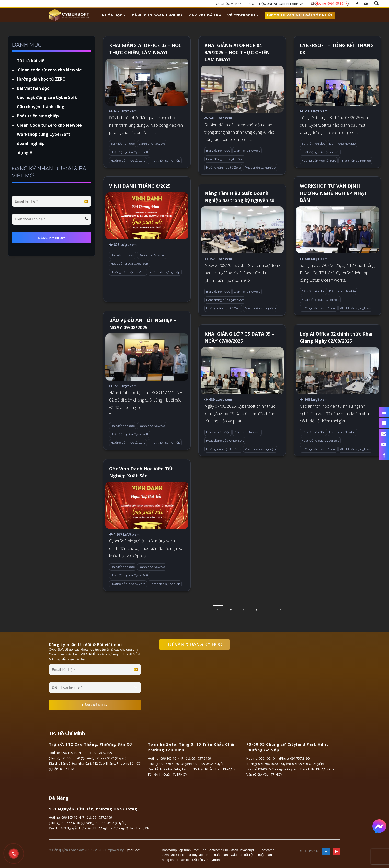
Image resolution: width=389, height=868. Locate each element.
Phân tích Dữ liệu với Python (199, 860)
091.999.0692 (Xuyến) (110, 758)
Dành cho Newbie (152, 144)
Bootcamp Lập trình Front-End (184, 850)
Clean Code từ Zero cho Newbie (49, 125)
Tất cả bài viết (32, 61)
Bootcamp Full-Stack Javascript (231, 850)
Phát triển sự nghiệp (165, 160)
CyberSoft (132, 850)
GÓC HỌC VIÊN (228, 4)
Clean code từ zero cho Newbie (49, 70)
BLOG (250, 4)
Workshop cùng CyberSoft (44, 134)
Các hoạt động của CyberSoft (47, 97)
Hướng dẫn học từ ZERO (41, 79)
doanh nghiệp (31, 143)
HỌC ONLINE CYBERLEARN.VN (281, 4)
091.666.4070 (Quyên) (77, 758)
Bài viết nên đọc (123, 144)
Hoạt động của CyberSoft (130, 152)
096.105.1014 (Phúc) (76, 753)
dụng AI (25, 153)
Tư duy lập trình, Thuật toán (207, 855)
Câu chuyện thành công (41, 107)
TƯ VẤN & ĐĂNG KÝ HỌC (197, 644)
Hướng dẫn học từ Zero (128, 160)
